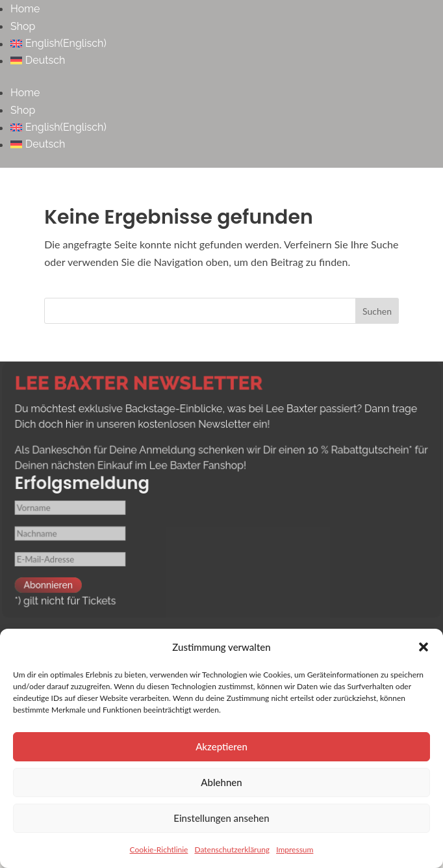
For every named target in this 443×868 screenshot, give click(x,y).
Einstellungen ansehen (221, 818)
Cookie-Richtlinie (159, 849)
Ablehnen (221, 782)
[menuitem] (227, 44)
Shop (23, 26)
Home (25, 9)
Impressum (295, 849)
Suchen (377, 311)
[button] (424, 647)
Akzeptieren (221, 746)
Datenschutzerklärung (232, 849)
